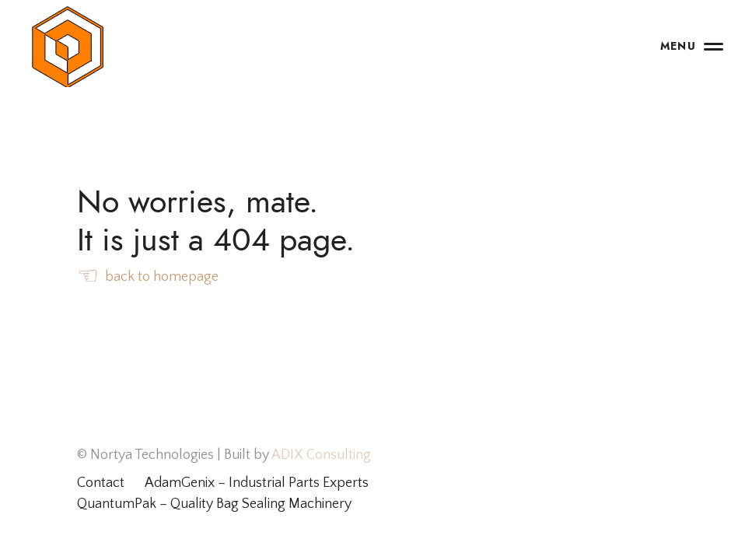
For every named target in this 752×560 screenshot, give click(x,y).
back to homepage (148, 278)
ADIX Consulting (320, 455)
